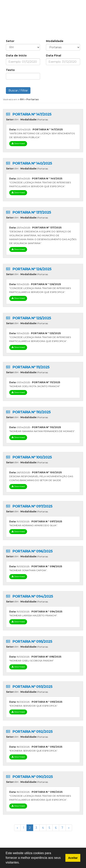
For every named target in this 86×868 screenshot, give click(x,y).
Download (18, 143)
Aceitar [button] (73, 858)
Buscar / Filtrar (18, 90)
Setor (10, 41)
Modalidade (55, 41)
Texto (10, 70)
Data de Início (16, 55)
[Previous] (17, 828)
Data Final (54, 55)
